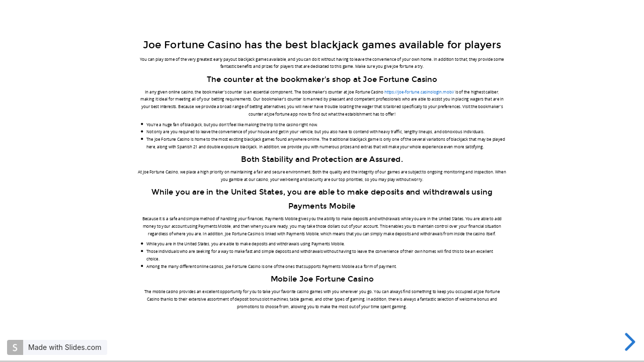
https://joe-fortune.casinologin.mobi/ (419, 92)
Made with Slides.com (65, 347)
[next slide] (628, 342)
